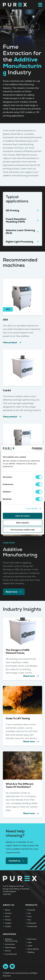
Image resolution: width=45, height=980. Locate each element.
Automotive (10, 944)
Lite (29, 913)
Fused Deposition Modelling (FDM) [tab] (22, 220)
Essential (31, 910)
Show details (32, 509)
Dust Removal (11, 954)
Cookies (8, 923)
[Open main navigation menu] (40, 5)
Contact (8, 913)
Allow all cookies (22, 516)
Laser (30, 946)
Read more (14, 592)
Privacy (8, 920)
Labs (30, 942)
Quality (8, 926)
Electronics (32, 939)
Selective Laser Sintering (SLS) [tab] (22, 232)
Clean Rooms (10, 948)
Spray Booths (33, 949)
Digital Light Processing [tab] (22, 242)
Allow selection (22, 523)
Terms (7, 917)
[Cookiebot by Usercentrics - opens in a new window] (32, 449)
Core (30, 917)
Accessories (32, 926)
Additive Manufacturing (11, 940)
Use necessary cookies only (22, 530)
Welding (31, 952)
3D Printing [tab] (22, 210)
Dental (8, 951)
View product (12, 342)
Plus (29, 920)
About (8, 910)
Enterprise (32, 923)
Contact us (17, 861)
